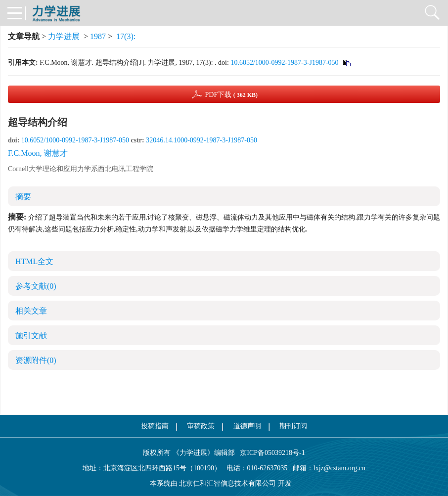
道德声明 (247, 426)
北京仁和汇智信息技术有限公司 (227, 483)
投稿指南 (155, 426)
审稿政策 (201, 426)
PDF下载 (231, 95)
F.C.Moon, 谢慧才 (38, 153)
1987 (98, 36)
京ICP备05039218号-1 (270, 453)
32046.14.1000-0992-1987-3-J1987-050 (202, 140)
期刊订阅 (293, 426)
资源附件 (36, 360)
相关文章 (31, 311)
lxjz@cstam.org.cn (339, 468)
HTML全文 (34, 261)
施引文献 (31, 336)
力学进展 (64, 36)
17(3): (127, 36)
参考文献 (36, 286)
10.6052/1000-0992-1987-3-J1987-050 (284, 63)
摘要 (23, 197)
